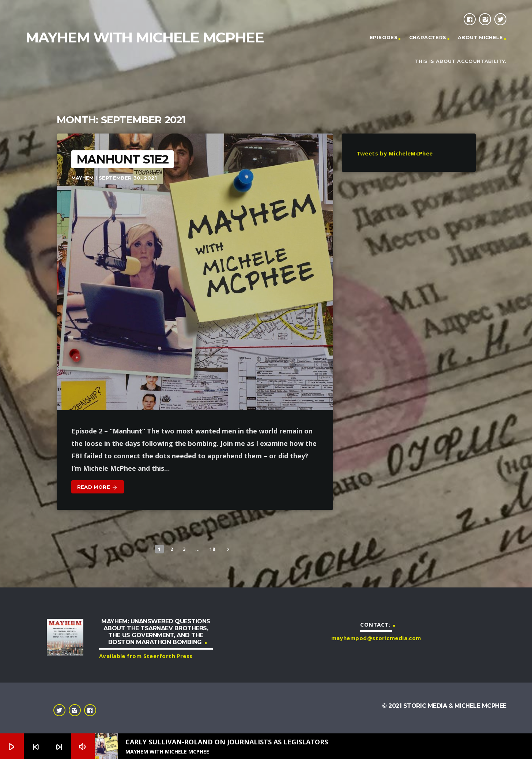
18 (212, 549)
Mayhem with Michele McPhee (145, 37)
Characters (428, 37)
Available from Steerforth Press (146, 656)
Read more (98, 487)
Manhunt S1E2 (122, 159)
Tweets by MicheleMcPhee (395, 153)
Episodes (384, 37)
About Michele (480, 37)
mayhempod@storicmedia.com (376, 638)
